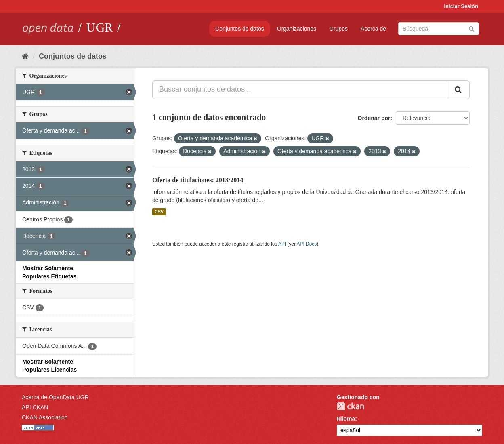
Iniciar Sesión (461, 6)
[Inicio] (25, 56)
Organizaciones (297, 29)
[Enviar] (471, 28)
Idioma (346, 419)
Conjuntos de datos (240, 29)
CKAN (351, 406)
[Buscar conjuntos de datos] (439, 29)
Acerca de (373, 29)
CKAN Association (45, 417)
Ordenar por (374, 118)
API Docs (307, 244)
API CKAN (35, 407)
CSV (159, 212)
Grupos (338, 29)
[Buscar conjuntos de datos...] (300, 90)
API (282, 244)
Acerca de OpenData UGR (55, 397)
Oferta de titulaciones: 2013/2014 (198, 180)
